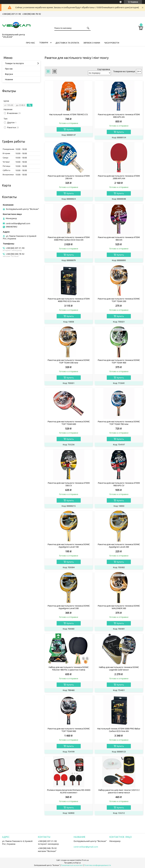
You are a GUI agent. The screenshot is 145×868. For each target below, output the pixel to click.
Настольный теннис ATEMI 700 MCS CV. (69, 114)
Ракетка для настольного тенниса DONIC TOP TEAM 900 (69, 730)
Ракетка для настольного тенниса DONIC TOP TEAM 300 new (69, 361)
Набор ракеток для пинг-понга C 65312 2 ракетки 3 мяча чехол (119, 791)
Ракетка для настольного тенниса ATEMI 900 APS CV (119, 484)
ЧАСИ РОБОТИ (112, 43)
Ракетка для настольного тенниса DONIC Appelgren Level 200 (119, 546)
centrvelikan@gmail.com (18, 223)
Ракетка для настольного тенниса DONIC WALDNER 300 (119, 607)
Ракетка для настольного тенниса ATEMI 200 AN (69, 177)
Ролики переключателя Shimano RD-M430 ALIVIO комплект (69, 791)
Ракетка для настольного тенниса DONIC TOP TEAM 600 (69, 423)
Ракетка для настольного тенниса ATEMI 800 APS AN (119, 116)
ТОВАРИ (44, 43)
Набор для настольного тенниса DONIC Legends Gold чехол (119, 668)
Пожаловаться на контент (72, 865)
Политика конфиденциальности (98, 865)
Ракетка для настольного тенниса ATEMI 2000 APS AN (119, 177)
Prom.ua (85, 860)
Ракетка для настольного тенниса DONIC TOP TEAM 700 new (119, 423)
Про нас (9, 69)
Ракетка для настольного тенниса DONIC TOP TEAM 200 (119, 300)
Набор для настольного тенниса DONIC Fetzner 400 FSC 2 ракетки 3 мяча (69, 668)
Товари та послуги (14, 63)
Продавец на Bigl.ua (72, 863)
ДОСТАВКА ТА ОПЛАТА (67, 43)
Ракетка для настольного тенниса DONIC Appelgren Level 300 (69, 607)
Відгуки (9, 74)
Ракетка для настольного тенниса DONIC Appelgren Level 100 (69, 546)
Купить (70, 129)
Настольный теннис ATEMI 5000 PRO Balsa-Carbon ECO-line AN (119, 730)
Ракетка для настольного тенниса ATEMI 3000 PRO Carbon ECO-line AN (69, 239)
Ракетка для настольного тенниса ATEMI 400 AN (119, 239)
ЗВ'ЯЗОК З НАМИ (92, 43)
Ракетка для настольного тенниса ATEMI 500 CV (69, 484)
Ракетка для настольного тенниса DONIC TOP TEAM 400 (119, 361)
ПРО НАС (30, 43)
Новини (9, 79)
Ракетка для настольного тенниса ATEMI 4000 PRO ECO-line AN (69, 300)
